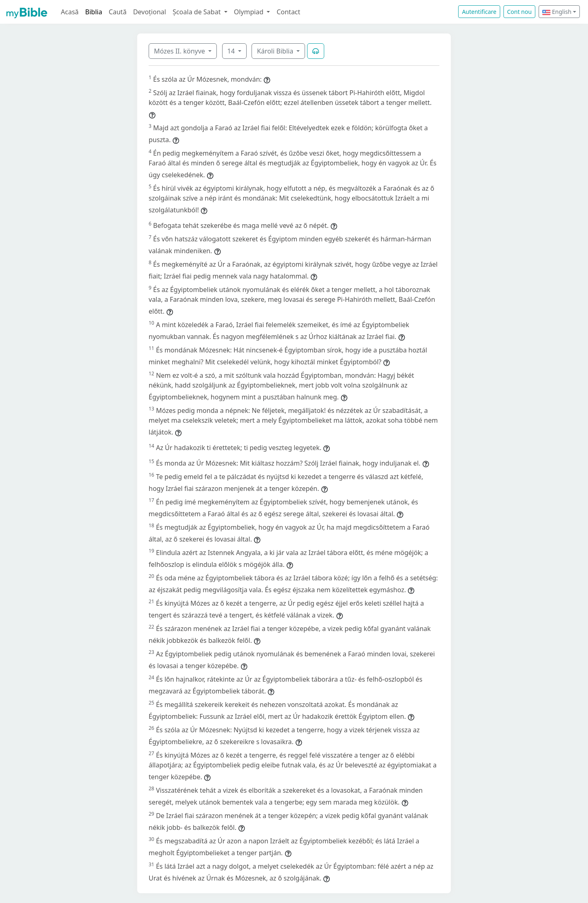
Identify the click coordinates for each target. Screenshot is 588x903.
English (557, 12)
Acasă (70, 12)
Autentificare (479, 12)
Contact (288, 12)
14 (232, 51)
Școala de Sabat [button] (198, 12)
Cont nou (519, 12)
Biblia (94, 12)
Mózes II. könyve (180, 51)
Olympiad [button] (250, 12)
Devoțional (150, 12)
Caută (118, 12)
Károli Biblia (276, 51)
